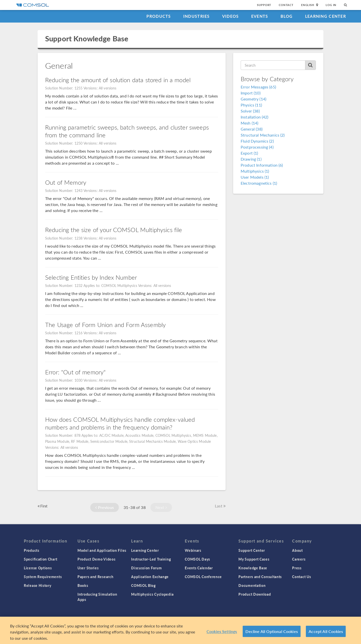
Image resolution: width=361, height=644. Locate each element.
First (42, 506)
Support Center (252, 550)
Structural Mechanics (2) (263, 135)
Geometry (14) (253, 99)
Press (297, 568)
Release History (38, 585)
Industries (197, 16)
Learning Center (326, 16)
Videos (231, 16)
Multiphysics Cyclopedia (152, 594)
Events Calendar (199, 568)
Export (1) (249, 153)
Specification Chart (40, 559)
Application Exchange (150, 577)
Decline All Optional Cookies (272, 633)
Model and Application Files (102, 550)
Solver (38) (250, 111)
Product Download (255, 594)
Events (260, 16)
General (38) (252, 129)
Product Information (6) (262, 165)
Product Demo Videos (96, 559)
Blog (287, 16)
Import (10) (251, 93)
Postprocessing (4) (257, 147)
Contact (286, 5)
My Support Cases (254, 559)
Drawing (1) (251, 159)
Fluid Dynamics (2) (257, 141)
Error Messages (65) (258, 87)
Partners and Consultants (260, 577)
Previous (105, 507)
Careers (299, 559)
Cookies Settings (222, 633)
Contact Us (301, 577)
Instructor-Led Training (151, 559)
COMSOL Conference (203, 577)
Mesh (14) (249, 123)
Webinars (193, 550)
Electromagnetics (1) (259, 183)
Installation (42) (255, 117)
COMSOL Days (197, 559)
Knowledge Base (253, 568)
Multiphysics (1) (255, 171)
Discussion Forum (146, 568)
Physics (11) (251, 105)
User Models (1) (255, 177)
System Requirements (43, 577)
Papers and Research (95, 577)
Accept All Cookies (326, 633)
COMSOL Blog (143, 585)
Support (264, 5)
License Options (38, 568)
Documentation (252, 585)
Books (83, 585)
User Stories (88, 568)
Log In (331, 5)
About (297, 550)
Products (159, 16)
